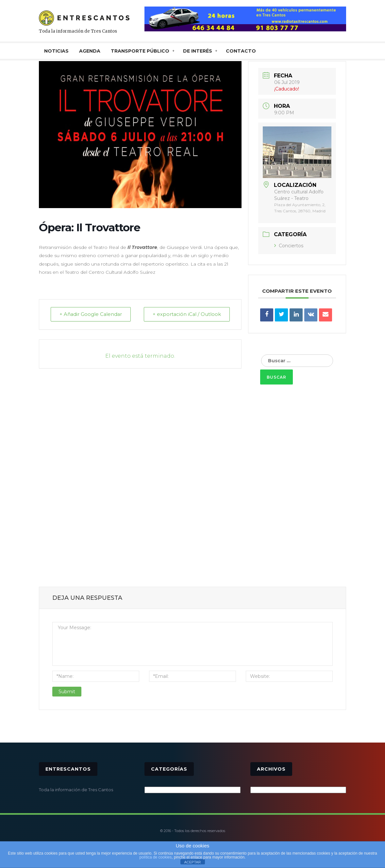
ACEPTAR (192, 862)
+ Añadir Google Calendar (92, 314)
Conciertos (289, 246)
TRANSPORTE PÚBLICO (140, 51)
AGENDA (90, 51)
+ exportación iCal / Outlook (186, 314)
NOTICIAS (56, 51)
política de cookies (156, 857)
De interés (198, 51)
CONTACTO (241, 51)
